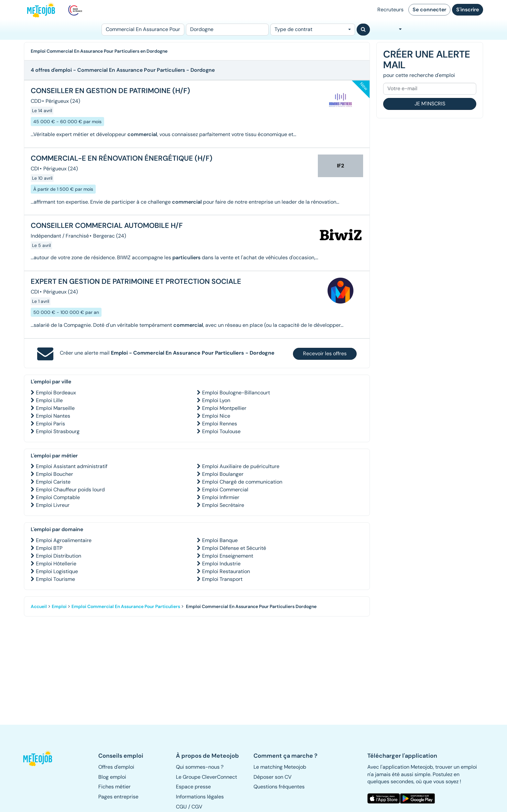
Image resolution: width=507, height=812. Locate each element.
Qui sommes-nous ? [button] (200, 767)
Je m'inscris (430, 104)
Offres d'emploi (116, 767)
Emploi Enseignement (228, 556)
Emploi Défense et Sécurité (234, 548)
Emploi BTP (49, 548)
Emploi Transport (222, 579)
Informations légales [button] (200, 797)
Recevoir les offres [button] (325, 353)
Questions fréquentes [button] (279, 787)
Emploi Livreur (53, 505)
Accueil (39, 606)
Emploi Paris (50, 424)
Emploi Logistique (57, 571)
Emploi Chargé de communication (242, 482)
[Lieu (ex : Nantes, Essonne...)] (227, 30)
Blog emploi (112, 777)
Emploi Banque (220, 540)
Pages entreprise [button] (118, 797)
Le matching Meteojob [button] (280, 767)
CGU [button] (181, 807)
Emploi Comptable (58, 497)
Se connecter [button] (429, 10)
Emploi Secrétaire (223, 505)
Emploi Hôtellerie (56, 564)
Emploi (59, 606)
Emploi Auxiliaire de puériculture (241, 466)
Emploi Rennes (220, 424)
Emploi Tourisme (55, 579)
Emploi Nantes (53, 416)
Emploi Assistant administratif (72, 466)
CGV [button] (197, 807)
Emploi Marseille (55, 408)
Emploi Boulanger (223, 474)
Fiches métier (114, 787)
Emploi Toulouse (221, 431)
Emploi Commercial (225, 490)
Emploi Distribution (59, 556)
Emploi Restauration (226, 571)
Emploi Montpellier (224, 408)
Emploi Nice (216, 416)
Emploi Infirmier (221, 497)
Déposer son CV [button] (273, 777)
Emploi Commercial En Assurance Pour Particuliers (126, 606)
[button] (41, 758)
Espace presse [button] (193, 787)
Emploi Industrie (221, 564)
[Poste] (143, 30)
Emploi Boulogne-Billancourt (236, 393)
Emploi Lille (49, 400)
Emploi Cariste (53, 482)
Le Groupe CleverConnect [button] (206, 777)
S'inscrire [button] (468, 10)
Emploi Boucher (54, 474)
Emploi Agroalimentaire (64, 540)
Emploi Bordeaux (56, 393)
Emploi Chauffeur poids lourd (70, 490)
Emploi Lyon (216, 400)
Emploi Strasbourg (58, 431)
